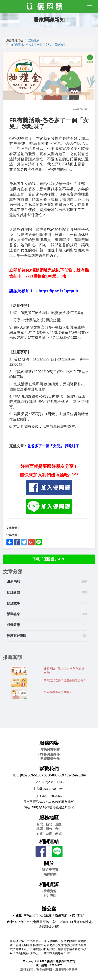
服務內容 (49, 743)
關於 (49, 863)
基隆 (58, 824)
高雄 (58, 833)
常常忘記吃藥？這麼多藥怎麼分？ (65, 680)
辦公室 (49, 909)
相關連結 (49, 841)
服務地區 (49, 818)
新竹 (49, 829)
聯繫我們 (49, 769)
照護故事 (14, 603)
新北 (49, 824)
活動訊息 (34, 41)
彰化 (40, 833)
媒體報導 (14, 625)
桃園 (40, 829)
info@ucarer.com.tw (48, 789)
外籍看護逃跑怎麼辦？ (58, 692)
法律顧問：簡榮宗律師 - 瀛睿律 (49, 969)
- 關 (49, 870)
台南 (49, 833)
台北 (40, 824)
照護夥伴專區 (17, 636)
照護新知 (14, 592)
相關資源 (49, 884)
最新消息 (14, 581)
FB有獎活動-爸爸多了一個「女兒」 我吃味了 (38, 45)
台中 (58, 829)
